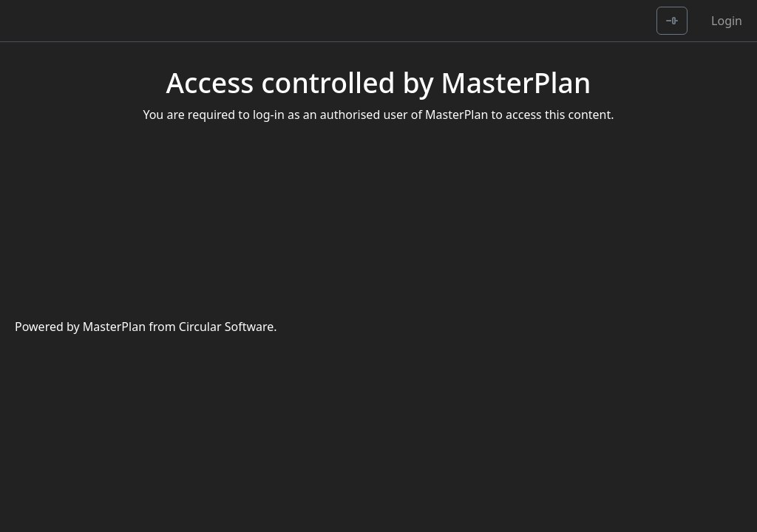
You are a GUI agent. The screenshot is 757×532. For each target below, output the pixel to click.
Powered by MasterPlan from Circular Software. (146, 327)
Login (727, 21)
